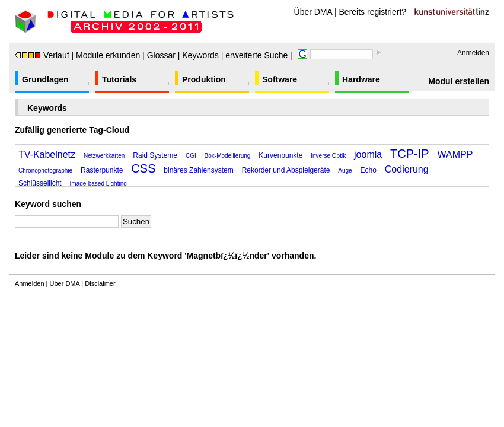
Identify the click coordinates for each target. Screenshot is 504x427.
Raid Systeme (155, 155)
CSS (143, 168)
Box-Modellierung (228, 156)
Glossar (161, 55)
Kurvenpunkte (280, 155)
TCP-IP (410, 154)
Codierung (407, 169)
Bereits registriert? (373, 12)
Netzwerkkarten (104, 156)
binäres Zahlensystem (198, 170)
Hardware (361, 79)
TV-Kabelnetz (47, 154)
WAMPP (455, 154)
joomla (368, 154)
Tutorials (119, 79)
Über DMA (313, 12)
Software (280, 79)
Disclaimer (100, 283)
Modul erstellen (459, 81)
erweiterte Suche (256, 55)
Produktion (204, 79)
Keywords (200, 55)
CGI (191, 156)
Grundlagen (45, 79)
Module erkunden (108, 55)
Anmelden (473, 53)
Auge (345, 171)
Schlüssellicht (40, 183)
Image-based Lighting (98, 184)
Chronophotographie (45, 171)
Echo (369, 170)
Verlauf (42, 55)
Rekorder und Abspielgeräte (286, 170)
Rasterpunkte (102, 170)
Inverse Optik (328, 156)
